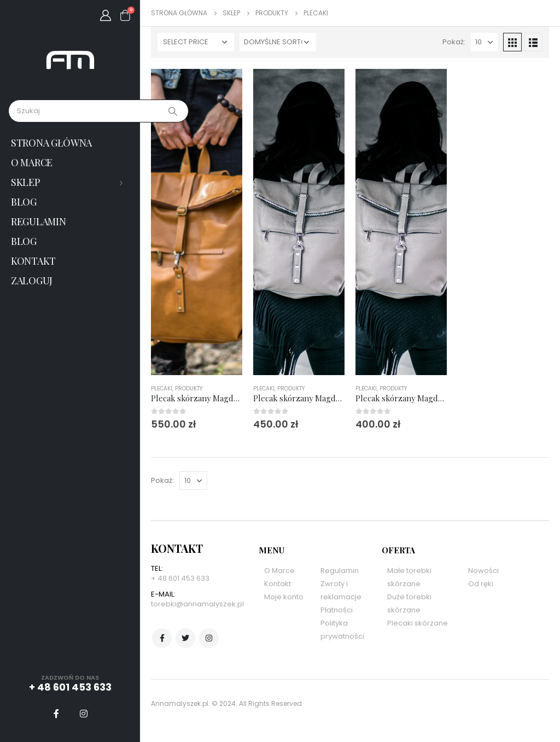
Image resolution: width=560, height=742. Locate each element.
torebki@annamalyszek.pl (197, 604)
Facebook (162, 638)
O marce (32, 162)
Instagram (209, 638)
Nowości (483, 571)
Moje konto (284, 597)
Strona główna (51, 143)
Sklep (25, 182)
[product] (197, 222)
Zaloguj (32, 281)
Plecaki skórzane (418, 623)
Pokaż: (454, 42)
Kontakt (33, 261)
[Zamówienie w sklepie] (278, 42)
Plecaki (162, 388)
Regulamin (38, 221)
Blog (24, 202)
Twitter (185, 638)
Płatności (337, 610)
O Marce (279, 571)
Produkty (189, 388)
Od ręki (481, 584)
